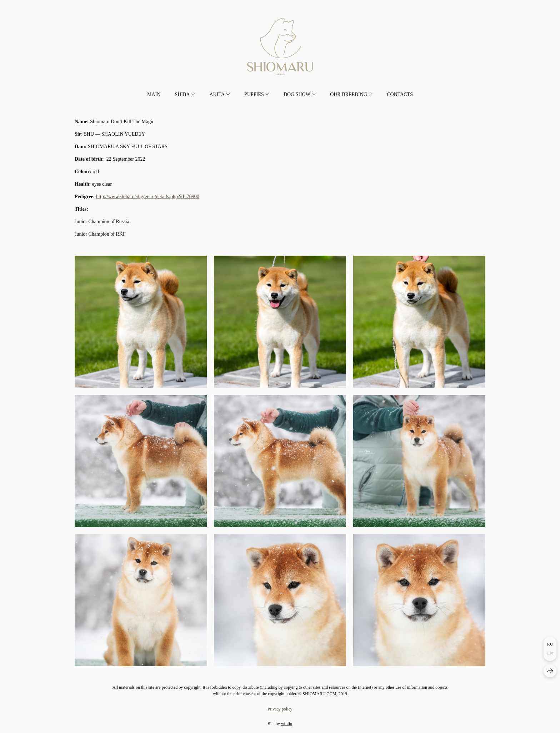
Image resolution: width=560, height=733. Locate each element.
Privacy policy (280, 709)
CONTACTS (400, 94)
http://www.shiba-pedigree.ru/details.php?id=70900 (148, 197)
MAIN (154, 94)
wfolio (287, 724)
